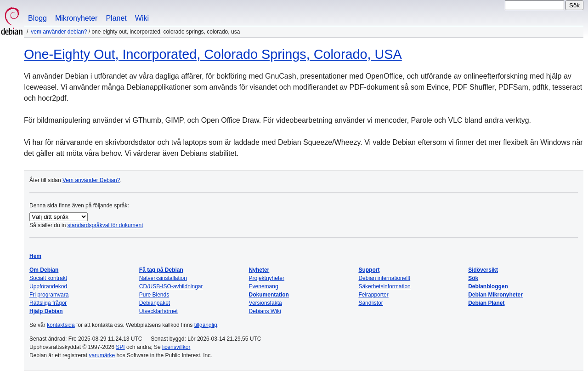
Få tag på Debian (161, 270)
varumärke (102, 355)
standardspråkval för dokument (105, 225)
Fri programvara (49, 295)
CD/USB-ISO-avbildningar (171, 286)
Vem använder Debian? (59, 32)
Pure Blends (154, 295)
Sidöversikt (483, 270)
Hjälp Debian (46, 311)
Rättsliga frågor (48, 303)
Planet (116, 18)
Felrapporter (373, 295)
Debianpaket (155, 303)
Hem (35, 256)
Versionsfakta (266, 303)
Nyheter (259, 270)
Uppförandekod (48, 286)
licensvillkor (176, 347)
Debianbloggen (488, 286)
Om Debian (44, 270)
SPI (120, 347)
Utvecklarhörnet (158, 311)
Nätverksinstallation (163, 278)
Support (369, 270)
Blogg (37, 18)
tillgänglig (206, 325)
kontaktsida (61, 325)
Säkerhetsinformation (384, 286)
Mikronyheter (76, 18)
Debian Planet (486, 303)
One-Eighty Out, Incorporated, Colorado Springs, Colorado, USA (213, 54)
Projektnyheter (267, 278)
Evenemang (264, 286)
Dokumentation (269, 295)
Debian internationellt (384, 278)
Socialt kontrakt (48, 278)
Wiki (142, 18)
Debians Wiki (265, 311)
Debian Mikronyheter (495, 295)
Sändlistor (370, 303)
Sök (473, 278)
